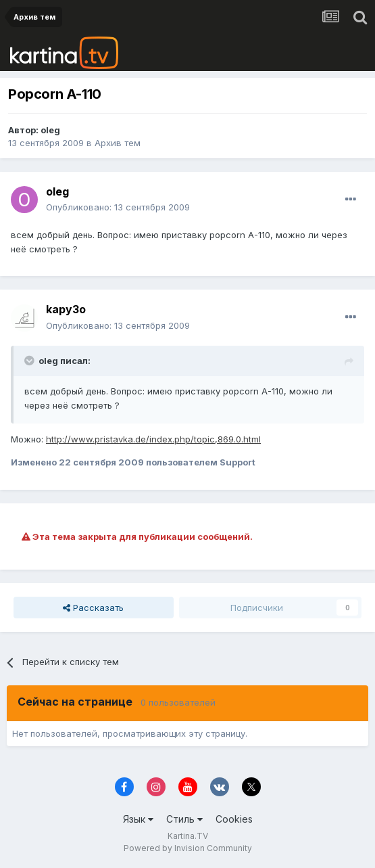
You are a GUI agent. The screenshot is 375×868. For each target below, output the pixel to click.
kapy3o (66, 309)
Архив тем (118, 143)
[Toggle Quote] (30, 361)
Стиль (184, 819)
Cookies (234, 819)
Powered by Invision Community (188, 848)
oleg (50, 130)
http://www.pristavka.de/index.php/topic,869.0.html (153, 439)
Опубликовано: (118, 207)
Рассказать (93, 608)
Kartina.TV (188, 836)
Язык (138, 819)
